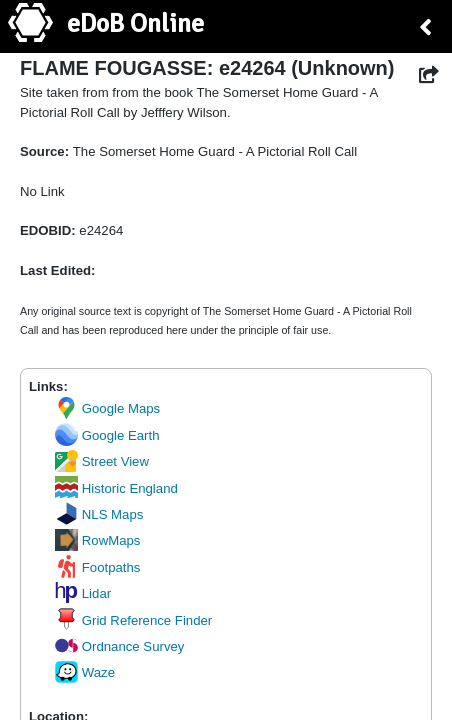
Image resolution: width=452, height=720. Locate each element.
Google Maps (107, 408)
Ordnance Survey (119, 646)
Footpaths (97, 567)
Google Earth (107, 435)
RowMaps (97, 540)
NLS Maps (99, 514)
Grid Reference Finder (133, 620)
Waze (85, 672)
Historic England (116, 488)
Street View (102, 461)
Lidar (83, 593)
